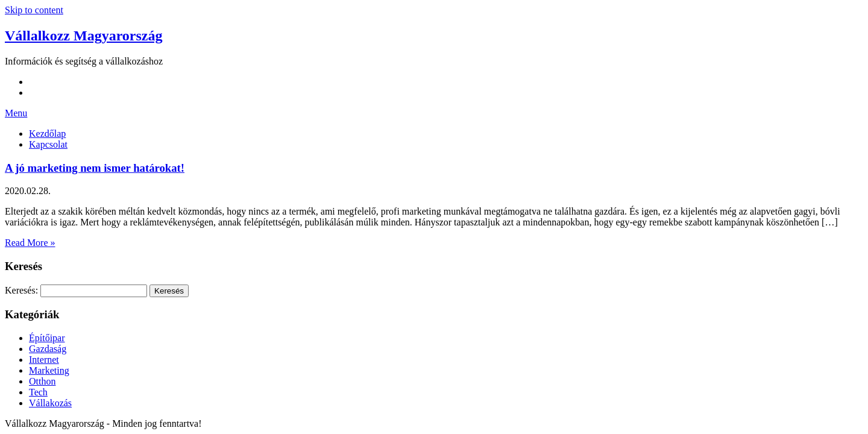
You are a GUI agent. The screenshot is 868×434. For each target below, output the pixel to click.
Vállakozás (50, 403)
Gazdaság (48, 349)
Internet (44, 360)
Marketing (49, 370)
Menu (16, 113)
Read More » (30, 243)
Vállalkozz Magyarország (84, 36)
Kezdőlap (47, 134)
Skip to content (34, 10)
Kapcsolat (48, 144)
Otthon (42, 381)
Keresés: (21, 290)
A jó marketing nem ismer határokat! (95, 168)
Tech (38, 392)
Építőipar (47, 338)
